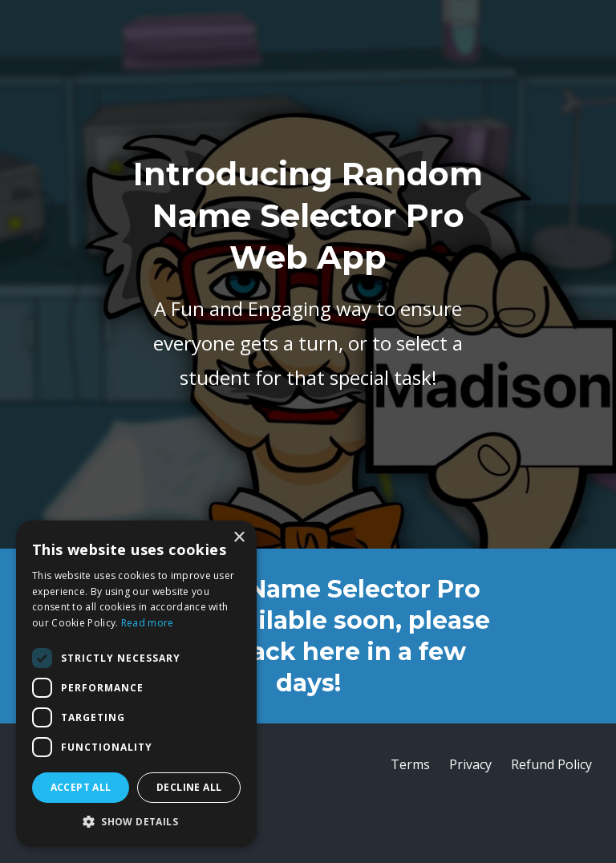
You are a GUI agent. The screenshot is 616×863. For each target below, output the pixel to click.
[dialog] (136, 684)
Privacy (470, 764)
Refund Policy (551, 764)
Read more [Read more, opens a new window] (148, 623)
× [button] (239, 538)
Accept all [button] (81, 787)
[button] (136, 822)
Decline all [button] (189, 787)
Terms (410, 764)
